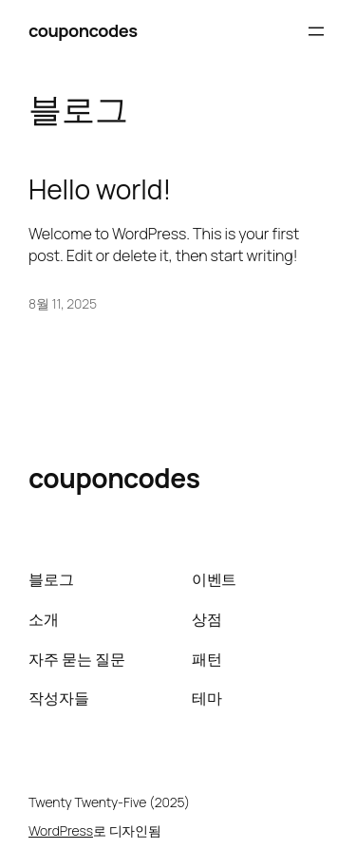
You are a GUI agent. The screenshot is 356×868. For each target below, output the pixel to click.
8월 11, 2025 (63, 303)
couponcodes (83, 30)
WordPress (61, 830)
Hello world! (100, 190)
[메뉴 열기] (316, 31)
